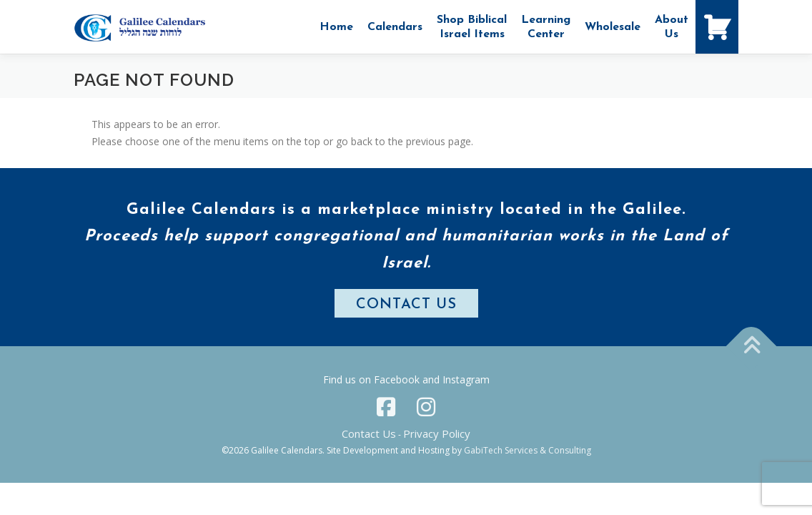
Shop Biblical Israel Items (472, 27)
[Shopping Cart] (717, 27)
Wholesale (613, 27)
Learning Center (546, 27)
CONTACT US (406, 305)
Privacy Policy (437, 433)
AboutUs (672, 27)
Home (336, 27)
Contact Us (369, 433)
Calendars (395, 27)
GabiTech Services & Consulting (528, 450)
